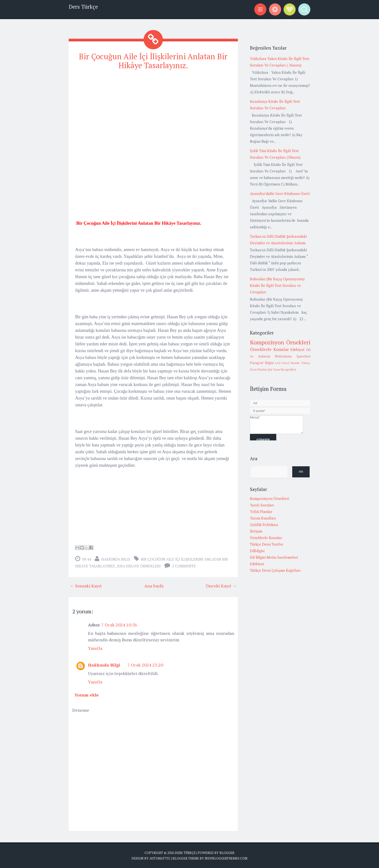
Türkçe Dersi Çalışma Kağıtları (275, 570)
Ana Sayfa (154, 586)
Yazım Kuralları (263, 518)
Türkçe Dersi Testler (267, 544)
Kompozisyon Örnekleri (280, 342)
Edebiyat (297, 349)
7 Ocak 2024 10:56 (119, 625)
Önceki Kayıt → (221, 586)
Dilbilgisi (257, 551)
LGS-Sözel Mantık (288, 363)
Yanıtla (95, 648)
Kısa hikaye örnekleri (139, 566)
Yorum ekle (87, 695)
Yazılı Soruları (262, 505)
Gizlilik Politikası (264, 525)
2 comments (184, 566)
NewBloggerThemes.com (226, 858)
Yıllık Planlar (261, 512)
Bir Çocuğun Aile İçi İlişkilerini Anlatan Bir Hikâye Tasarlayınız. (153, 61)
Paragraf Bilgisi (262, 363)
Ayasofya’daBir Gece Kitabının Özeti (280, 193)
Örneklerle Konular (269, 349)
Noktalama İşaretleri (293, 356)
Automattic (160, 858)
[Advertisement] (153, 109)
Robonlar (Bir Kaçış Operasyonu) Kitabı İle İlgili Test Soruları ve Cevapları (277, 285)
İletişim (256, 531)
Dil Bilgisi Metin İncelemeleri (274, 557)
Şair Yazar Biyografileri (282, 369)
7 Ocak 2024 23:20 (145, 665)
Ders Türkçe (83, 7)
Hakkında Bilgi (116, 559)
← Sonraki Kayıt (86, 586)
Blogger (227, 853)
